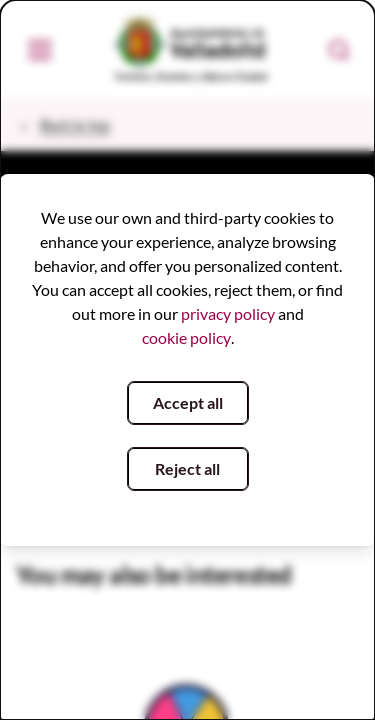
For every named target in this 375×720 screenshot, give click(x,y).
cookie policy (186, 337)
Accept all (188, 402)
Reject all (187, 468)
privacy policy (228, 313)
